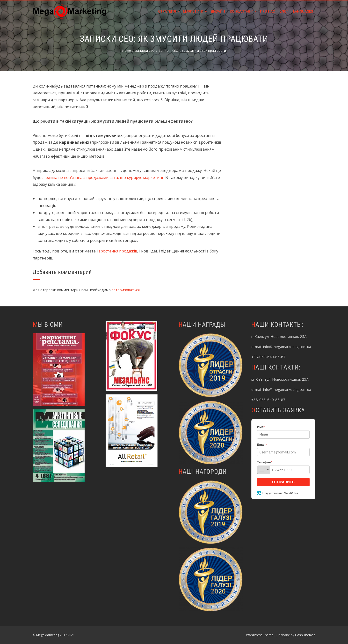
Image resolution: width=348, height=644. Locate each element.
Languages (303, 11)
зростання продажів (118, 251)
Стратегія (169, 11)
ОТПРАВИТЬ (283, 482)
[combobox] (264, 470)
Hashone (283, 635)
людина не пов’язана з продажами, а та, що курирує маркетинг (103, 178)
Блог (284, 11)
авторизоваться (126, 290)
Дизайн (218, 11)
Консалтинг (243, 11)
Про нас (267, 11)
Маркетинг (195, 11)
